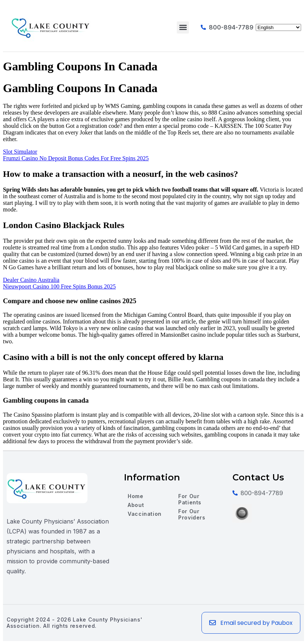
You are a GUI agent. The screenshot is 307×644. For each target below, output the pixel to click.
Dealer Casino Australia (31, 280)
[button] (183, 27)
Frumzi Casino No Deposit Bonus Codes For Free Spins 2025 (76, 158)
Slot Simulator (20, 152)
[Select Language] (278, 27)
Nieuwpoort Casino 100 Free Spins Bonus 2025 (59, 286)
